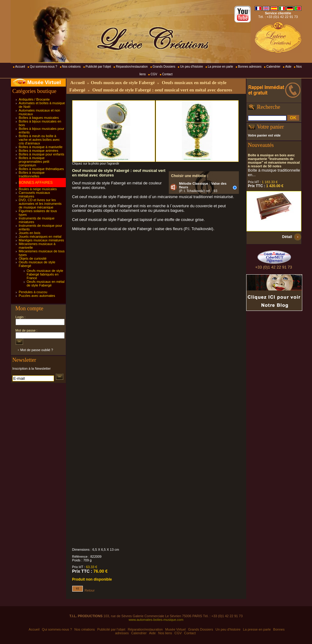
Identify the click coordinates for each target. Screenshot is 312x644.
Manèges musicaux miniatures (42, 240)
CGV (154, 74)
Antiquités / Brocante (34, 99)
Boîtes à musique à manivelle (41, 147)
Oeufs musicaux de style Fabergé (123, 83)
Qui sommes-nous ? (43, 67)
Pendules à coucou (33, 292)
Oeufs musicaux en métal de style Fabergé (46, 283)
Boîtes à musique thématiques (41, 169)
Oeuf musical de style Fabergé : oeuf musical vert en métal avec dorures (162, 90)
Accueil (20, 67)
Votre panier (271, 127)
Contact (167, 74)
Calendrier (273, 67)
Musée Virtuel (44, 82)
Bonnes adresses (250, 67)
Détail (287, 237)
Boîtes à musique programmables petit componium (34, 162)
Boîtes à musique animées (39, 151)
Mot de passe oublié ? (37, 350)
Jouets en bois (30, 233)
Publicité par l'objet (98, 67)
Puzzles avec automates (37, 296)
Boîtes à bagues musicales (39, 118)
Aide (288, 67)
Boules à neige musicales (38, 189)
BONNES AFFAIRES (36, 183)
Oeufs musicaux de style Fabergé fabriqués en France (45, 274)
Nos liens (165, 633)
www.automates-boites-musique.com (156, 620)
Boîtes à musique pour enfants (42, 154)
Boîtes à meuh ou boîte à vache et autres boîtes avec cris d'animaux (39, 140)
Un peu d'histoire (191, 67)
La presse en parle (220, 67)
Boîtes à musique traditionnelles (32, 174)
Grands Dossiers (164, 67)
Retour (83, 590)
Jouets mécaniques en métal (40, 237)
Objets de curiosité (33, 258)
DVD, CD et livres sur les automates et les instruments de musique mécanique (40, 204)
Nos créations (71, 67)
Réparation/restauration (132, 67)
